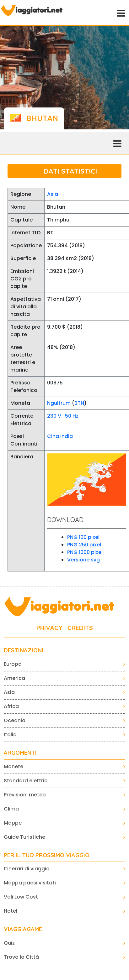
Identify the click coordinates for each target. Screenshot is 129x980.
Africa (11, 706)
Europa (13, 664)
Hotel (11, 911)
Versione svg (83, 560)
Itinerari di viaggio (27, 869)
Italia (10, 735)
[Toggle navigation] (121, 13)
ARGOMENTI (20, 753)
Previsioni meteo (25, 795)
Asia (53, 194)
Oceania (15, 720)
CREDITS (80, 628)
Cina (53, 436)
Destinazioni (24, 650)
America (14, 678)
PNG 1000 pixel (85, 552)
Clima (11, 809)
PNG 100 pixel (83, 537)
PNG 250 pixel (84, 545)
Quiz (9, 943)
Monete (13, 766)
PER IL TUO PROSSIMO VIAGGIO (47, 855)
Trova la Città (21, 957)
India (67, 436)
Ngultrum (59, 403)
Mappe (13, 823)
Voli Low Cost (21, 897)
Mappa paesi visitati (30, 883)
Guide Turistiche (24, 837)
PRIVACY (49, 628)
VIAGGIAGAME (23, 929)
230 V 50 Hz (63, 416)
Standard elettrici (26, 781)
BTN (79, 403)
